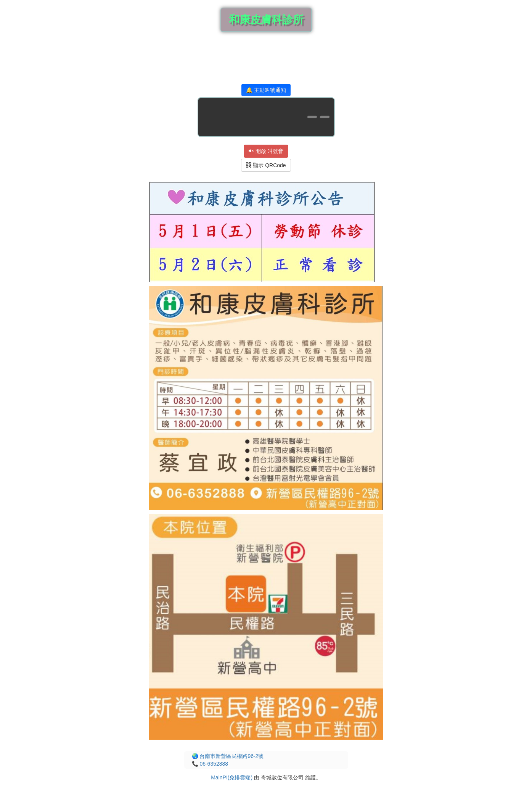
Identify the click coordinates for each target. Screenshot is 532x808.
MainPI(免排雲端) (232, 777)
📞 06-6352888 (210, 764)
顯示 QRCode (266, 165)
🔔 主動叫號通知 (266, 90)
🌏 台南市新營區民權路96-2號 (228, 756)
